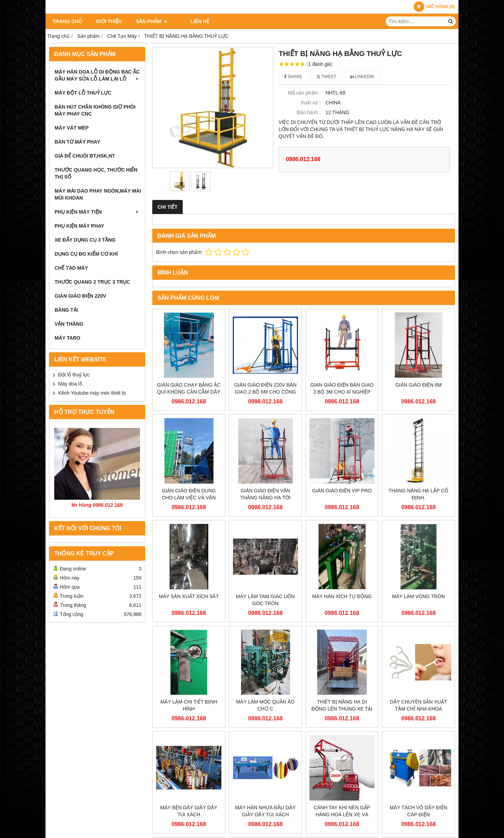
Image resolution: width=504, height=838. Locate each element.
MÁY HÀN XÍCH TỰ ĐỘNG (342, 596)
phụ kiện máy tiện (97, 212)
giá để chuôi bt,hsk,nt (85, 156)
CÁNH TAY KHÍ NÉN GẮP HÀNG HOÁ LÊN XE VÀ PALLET (342, 815)
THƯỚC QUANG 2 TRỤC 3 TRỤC (92, 282)
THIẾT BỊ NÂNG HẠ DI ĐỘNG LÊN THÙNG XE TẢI (342, 705)
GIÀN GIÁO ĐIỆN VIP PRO (342, 491)
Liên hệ (191, 21)
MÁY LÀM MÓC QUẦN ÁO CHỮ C (265, 705)
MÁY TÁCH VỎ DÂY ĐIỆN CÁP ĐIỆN (418, 811)
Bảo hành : (309, 112)
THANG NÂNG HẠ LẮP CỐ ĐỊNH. (418, 494)
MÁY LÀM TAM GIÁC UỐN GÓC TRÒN (265, 600)
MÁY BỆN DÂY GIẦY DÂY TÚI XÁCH (189, 811)
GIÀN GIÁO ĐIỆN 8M (418, 385)
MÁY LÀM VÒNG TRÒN (418, 596)
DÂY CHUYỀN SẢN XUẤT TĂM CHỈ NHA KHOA (418, 705)
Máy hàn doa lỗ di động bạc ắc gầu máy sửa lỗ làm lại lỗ (97, 75)
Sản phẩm (152, 21)
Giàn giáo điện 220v (80, 296)
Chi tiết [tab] (167, 207)
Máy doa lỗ (70, 384)
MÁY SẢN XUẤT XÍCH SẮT (189, 596)
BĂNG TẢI (66, 310)
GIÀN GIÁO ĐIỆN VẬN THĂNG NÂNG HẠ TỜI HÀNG (265, 498)
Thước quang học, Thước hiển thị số (96, 173)
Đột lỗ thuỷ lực (74, 375)
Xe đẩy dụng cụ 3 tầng (85, 240)
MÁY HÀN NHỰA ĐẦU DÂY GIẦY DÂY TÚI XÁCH (265, 811)
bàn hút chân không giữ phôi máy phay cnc (95, 110)
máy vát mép (72, 128)
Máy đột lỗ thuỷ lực (83, 93)
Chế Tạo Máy (71, 268)
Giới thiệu (109, 21)
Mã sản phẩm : (304, 93)
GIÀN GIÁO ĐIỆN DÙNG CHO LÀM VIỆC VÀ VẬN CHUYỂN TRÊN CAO (189, 498)
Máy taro (67, 338)
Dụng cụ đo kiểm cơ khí (86, 254)
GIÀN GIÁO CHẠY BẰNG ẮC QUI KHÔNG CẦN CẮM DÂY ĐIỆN (189, 392)
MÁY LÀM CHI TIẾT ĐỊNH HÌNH (189, 705)
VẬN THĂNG (69, 324)
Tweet (326, 77)
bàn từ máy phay (77, 142)
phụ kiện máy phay (79, 226)
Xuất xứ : (311, 103)
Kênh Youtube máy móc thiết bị (92, 393)
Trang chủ (67, 21)
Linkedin (362, 77)
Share (293, 77)
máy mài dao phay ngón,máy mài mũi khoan (98, 194)
